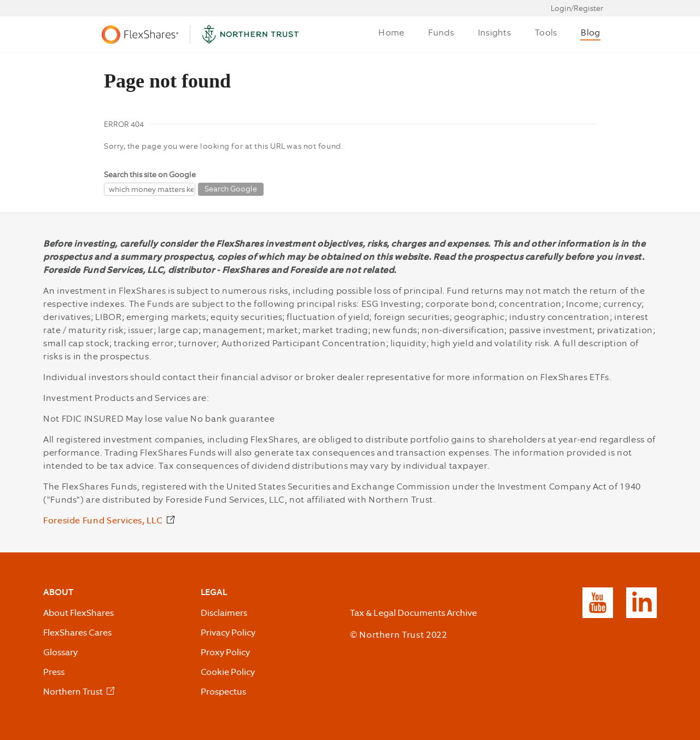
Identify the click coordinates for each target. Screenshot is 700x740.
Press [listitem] (54, 672)
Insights (494, 33)
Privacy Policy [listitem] (228, 633)
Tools (546, 33)
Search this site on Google (150, 174)
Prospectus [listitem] (223, 692)
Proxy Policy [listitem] (225, 652)
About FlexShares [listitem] (78, 613)
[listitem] (80, 692)
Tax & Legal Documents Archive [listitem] (413, 613)
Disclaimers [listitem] (224, 613)
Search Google (231, 189)
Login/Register (577, 8)
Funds (441, 33)
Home (391, 33)
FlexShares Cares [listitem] (77, 633)
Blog (590, 33)
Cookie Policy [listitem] (228, 672)
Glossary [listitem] (60, 652)
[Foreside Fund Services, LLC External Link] (110, 521)
